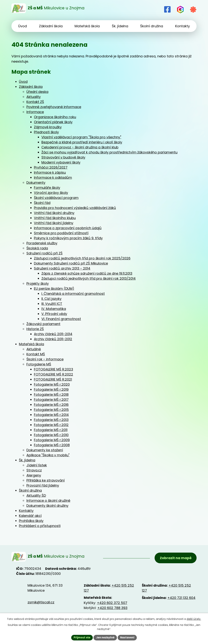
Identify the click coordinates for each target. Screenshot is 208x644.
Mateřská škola (31, 344)
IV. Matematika (54, 309)
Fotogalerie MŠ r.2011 (51, 430)
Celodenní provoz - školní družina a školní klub (80, 147)
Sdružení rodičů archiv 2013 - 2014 (62, 268)
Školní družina (30, 490)
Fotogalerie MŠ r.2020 (52, 384)
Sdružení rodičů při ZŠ (45, 253)
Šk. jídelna (27, 460)
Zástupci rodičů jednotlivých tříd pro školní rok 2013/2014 (89, 278)
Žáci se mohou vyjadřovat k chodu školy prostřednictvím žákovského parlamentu (109, 152)
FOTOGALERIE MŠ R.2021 (53, 379)
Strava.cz (34, 470)
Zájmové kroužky (48, 127)
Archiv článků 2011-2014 (53, 334)
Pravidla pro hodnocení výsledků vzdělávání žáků (75, 208)
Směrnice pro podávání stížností (61, 233)
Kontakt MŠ (36, 354)
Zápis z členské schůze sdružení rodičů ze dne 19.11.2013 (87, 273)
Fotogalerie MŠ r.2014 (51, 415)
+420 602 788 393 (112, 609)
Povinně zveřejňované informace (54, 107)
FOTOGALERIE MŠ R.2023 (53, 369)
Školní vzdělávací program (56, 198)
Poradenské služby (42, 243)
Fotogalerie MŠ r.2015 (51, 410)
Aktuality (34, 97)
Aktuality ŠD (36, 495)
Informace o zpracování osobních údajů (68, 228)
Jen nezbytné (105, 637)
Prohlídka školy (31, 521)
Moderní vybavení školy (61, 162)
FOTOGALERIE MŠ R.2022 (53, 374)
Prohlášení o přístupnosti (40, 526)
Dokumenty (36, 183)
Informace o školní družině (48, 501)
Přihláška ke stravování (46, 480)
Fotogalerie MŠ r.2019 (51, 389)
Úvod (23, 82)
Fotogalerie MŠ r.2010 (51, 435)
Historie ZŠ (35, 329)
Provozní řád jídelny (43, 485)
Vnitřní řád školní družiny (54, 213)
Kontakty (26, 511)
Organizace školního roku (55, 117)
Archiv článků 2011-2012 (53, 339)
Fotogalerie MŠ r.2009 (52, 440)
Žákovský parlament (43, 324)
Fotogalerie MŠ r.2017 (51, 400)
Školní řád (42, 203)
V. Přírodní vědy (54, 314)
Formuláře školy (47, 188)
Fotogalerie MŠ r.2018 (51, 395)
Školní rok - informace (45, 359)
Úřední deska (37, 92)
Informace (35, 112)
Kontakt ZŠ (35, 102)
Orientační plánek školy (53, 122)
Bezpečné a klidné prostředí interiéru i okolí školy (82, 142)
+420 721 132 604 (181, 599)
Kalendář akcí (30, 516)
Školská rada (37, 248)
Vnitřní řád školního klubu (55, 218)
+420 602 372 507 (112, 604)
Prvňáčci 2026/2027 (51, 167)
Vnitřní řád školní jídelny (54, 223)
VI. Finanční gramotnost (61, 319)
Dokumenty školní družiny (47, 506)
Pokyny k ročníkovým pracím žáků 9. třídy (68, 238)
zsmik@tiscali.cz (41, 603)
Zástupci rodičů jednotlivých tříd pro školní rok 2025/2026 (82, 258)
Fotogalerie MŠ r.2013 (51, 420)
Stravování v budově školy (63, 157)
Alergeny (34, 475)
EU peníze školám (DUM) (54, 289)
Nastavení (129, 637)
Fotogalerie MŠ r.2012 (51, 425)
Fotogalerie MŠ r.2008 (52, 445)
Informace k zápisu (50, 172)
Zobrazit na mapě (175, 559)
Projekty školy (38, 283)
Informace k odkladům (53, 177)
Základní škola (31, 87)
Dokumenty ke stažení (45, 450)
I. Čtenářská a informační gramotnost (73, 294)
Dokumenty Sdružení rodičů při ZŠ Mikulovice (71, 263)
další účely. (194, 619)
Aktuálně (34, 349)
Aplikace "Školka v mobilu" (48, 455)
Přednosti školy (46, 132)
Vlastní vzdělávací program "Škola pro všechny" (81, 137)
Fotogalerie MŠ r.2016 (51, 405)
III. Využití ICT (52, 304)
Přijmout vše (81, 637)
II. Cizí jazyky (51, 299)
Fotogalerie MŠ (39, 364)
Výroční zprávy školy (51, 193)
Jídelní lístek (37, 465)
